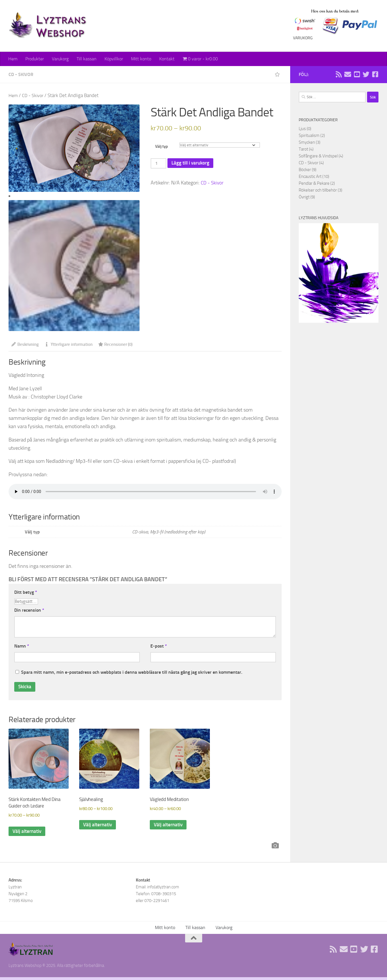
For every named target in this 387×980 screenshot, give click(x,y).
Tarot (303, 149)
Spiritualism (309, 135)
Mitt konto (141, 59)
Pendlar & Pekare (314, 183)
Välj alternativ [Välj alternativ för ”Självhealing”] (98, 827)
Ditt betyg (26, 592)
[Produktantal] (159, 164)
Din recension (29, 611)
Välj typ (161, 146)
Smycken (307, 142)
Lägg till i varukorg (192, 163)
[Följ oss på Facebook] (375, 74)
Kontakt (167, 59)
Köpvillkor (114, 59)
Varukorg (60, 59)
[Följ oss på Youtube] (357, 74)
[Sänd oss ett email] (348, 74)
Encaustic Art (310, 176)
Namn (22, 647)
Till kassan (87, 59)
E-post (159, 647)
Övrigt (304, 197)
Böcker (305, 170)
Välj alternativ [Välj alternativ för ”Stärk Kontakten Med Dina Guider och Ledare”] (28, 834)
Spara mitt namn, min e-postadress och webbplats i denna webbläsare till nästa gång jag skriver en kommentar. (132, 673)
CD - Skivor (21, 74)
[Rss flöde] (339, 74)
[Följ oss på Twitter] (366, 74)
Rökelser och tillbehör (318, 190)
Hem (13, 59)
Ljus (302, 129)
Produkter (35, 59)
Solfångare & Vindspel (318, 156)
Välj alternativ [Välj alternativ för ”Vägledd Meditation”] (169, 827)
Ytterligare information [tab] (72, 345)
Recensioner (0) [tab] (122, 345)
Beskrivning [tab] (26, 345)
